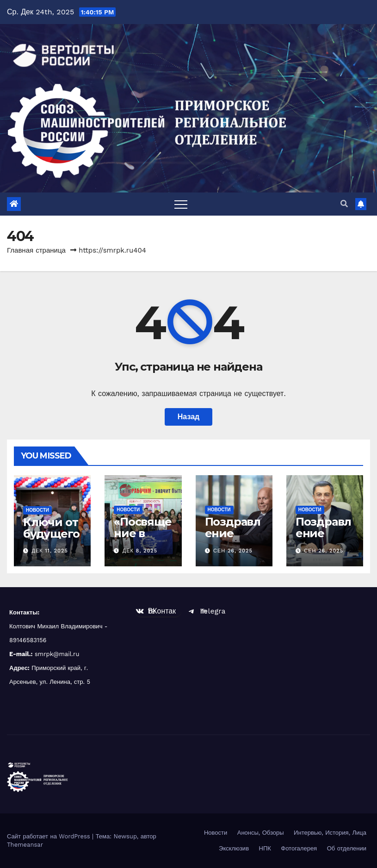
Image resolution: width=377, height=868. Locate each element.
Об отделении (347, 848)
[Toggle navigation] (181, 204)
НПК (265, 848)
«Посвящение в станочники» (142, 539)
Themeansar (25, 845)
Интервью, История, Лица (330, 833)
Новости (37, 510)
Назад (188, 417)
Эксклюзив (234, 848)
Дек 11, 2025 (50, 551)
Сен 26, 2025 (233, 551)
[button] (344, 204)
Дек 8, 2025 (140, 551)
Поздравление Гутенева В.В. (323, 539)
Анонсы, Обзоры (261, 833)
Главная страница (36, 250)
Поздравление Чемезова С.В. (233, 539)
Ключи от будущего (51, 528)
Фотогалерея (299, 848)
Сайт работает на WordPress (49, 836)
